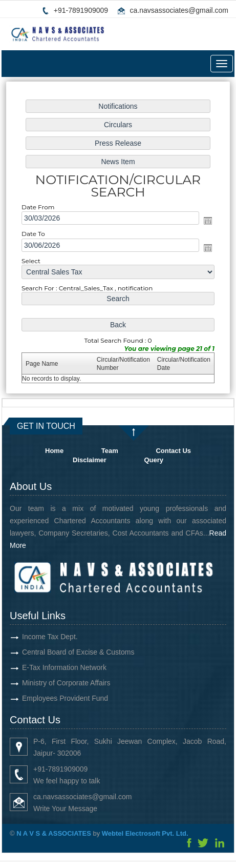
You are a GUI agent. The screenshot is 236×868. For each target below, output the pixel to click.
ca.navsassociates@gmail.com (179, 10)
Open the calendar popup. (206, 221)
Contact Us (173, 451)
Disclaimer (90, 460)
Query (154, 460)
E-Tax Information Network (49, 667)
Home (54, 451)
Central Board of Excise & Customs (63, 652)
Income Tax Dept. (35, 637)
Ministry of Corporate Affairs (51, 683)
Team (110, 451)
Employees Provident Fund (50, 698)
